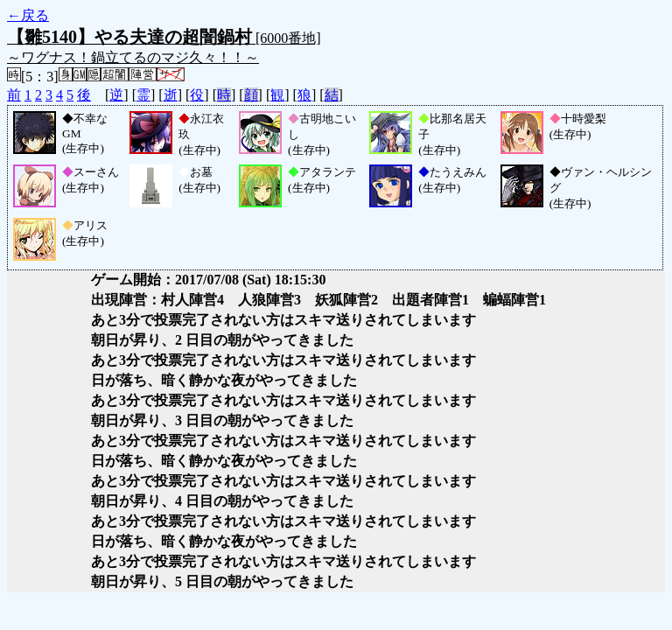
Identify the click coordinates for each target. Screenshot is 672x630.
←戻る (28, 15)
